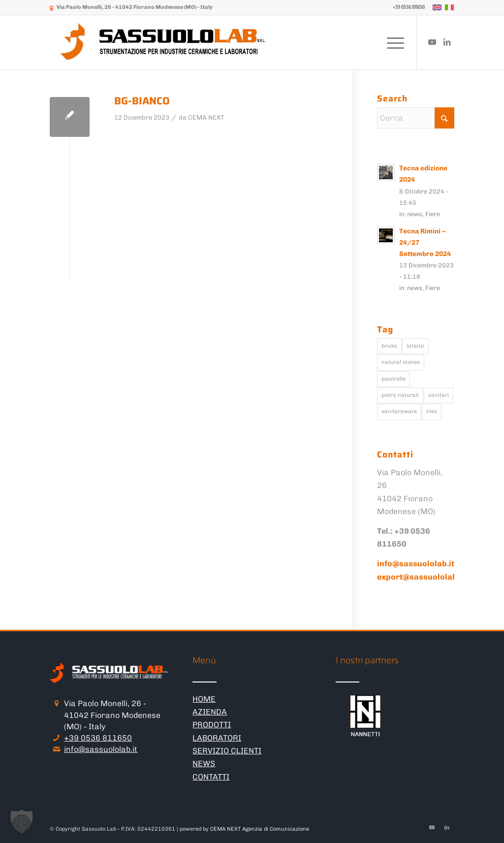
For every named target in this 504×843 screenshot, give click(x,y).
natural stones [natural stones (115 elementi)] (401, 362)
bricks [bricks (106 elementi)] (389, 346)
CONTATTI (211, 777)
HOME (204, 699)
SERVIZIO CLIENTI (227, 751)
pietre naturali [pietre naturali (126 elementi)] (400, 395)
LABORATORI (217, 738)
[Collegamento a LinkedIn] (447, 42)
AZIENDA (210, 712)
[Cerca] (415, 118)
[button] (22, 821)
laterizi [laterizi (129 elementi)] (415, 346)
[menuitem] (406, 7)
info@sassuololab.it (101, 749)
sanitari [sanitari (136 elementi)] (439, 395)
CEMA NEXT (206, 117)
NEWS (204, 763)
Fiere (433, 214)
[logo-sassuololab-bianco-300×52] (164, 42)
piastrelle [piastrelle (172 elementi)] (394, 379)
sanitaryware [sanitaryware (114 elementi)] (399, 411)
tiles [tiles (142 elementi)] (432, 411)
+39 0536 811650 (98, 738)
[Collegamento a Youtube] (432, 42)
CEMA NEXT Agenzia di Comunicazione (260, 829)
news (415, 214)
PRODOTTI (212, 725)
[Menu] (392, 42)
